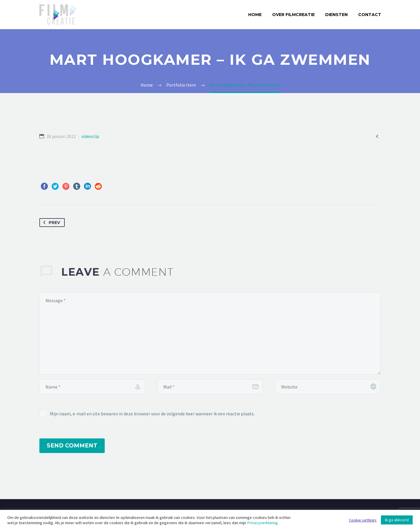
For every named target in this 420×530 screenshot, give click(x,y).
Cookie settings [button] (363, 520)
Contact (370, 15)
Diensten (336, 15)
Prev (50, 223)
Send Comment (72, 446)
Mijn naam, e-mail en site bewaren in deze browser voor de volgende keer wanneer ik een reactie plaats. (152, 414)
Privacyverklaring (262, 523)
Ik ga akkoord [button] (397, 520)
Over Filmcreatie (293, 15)
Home (255, 15)
